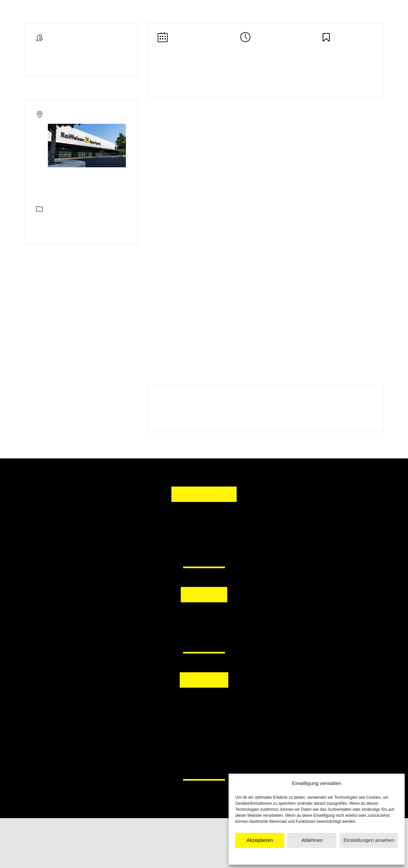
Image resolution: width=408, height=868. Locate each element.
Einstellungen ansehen (369, 840)
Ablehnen (312, 840)
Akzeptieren (260, 840)
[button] (169, 619)
